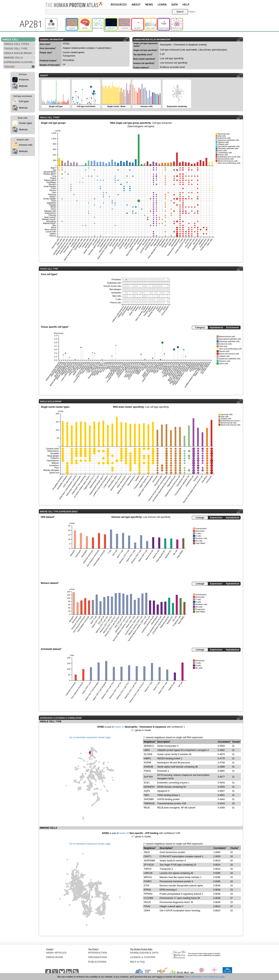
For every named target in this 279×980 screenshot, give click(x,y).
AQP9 (147, 791)
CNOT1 (148, 856)
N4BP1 (147, 758)
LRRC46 (148, 873)
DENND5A (149, 787)
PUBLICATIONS (97, 962)
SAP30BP (149, 799)
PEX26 (147, 902)
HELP (186, 4)
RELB (147, 808)
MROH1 (148, 877)
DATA (175, 4)
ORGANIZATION (98, 957)
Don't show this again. (214, 977)
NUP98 (147, 763)
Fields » (192, 12)
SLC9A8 (148, 754)
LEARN (162, 4)
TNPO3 (148, 869)
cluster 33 (124, 833)
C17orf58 (148, 898)
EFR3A (147, 890)
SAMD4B (148, 767)
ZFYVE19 (149, 865)
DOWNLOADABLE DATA (144, 953)
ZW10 (147, 852)
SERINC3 (149, 746)
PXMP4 (148, 881)
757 (133, 837)
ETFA (147, 886)
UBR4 (147, 750)
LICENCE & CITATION (143, 957)
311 (133, 730)
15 (144, 737)
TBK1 (147, 795)
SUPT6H (148, 777)
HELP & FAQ (137, 962)
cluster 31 (119, 727)
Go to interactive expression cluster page (90, 737)
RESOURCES (119, 4)
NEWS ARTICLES (56, 953)
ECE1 (147, 783)
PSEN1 (147, 771)
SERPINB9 (149, 861)
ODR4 (147, 911)
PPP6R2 (148, 894)
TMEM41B (149, 803)
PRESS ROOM (55, 957)
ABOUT (136, 4)
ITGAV (147, 906)
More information (194, 977)
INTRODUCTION (98, 953)
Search (180, 12)
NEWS (149, 4)
